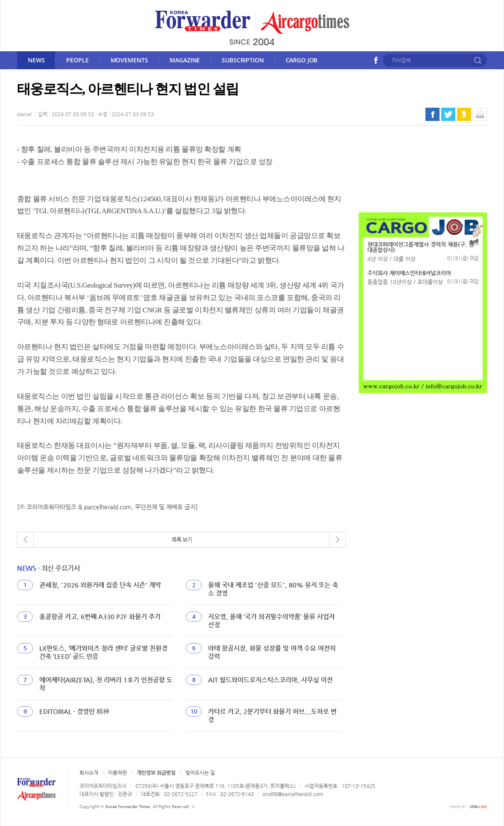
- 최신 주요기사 (48, 568)
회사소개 (89, 773)
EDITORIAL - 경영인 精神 (74, 711)
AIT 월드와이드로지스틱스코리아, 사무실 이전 (270, 680)
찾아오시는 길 (200, 773)
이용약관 (117, 773)
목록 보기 (182, 539)
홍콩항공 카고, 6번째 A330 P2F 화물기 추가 (100, 616)
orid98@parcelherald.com (293, 794)
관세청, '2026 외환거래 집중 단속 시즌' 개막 (100, 585)
